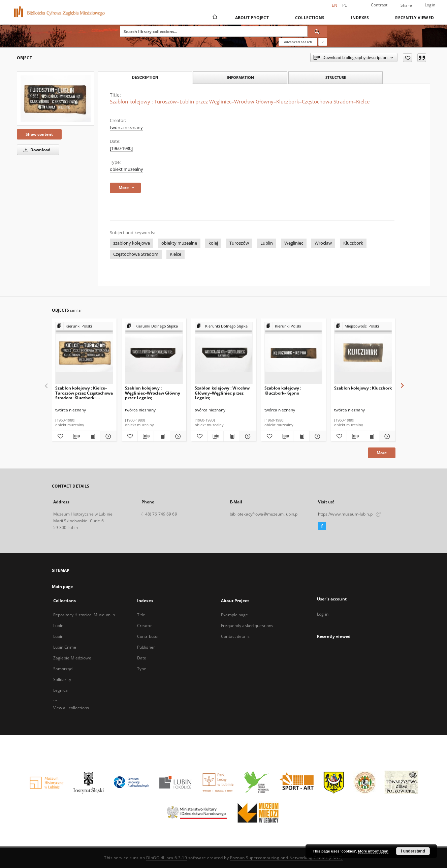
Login (430, 5)
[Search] (317, 31)
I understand (413, 851)
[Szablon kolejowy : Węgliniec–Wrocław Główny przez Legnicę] (154, 353)
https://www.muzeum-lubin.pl (349, 514)
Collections (310, 18)
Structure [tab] (336, 77)
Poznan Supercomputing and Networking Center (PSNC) (286, 858)
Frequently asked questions (247, 626)
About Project (252, 18)
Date (142, 658)
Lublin (267, 243)
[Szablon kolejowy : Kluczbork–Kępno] (293, 353)
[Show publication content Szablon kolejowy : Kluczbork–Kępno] (301, 436)
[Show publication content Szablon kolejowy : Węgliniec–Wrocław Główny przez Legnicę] (162, 436)
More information (373, 851)
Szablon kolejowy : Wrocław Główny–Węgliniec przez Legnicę (222, 393)
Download (36, 150)
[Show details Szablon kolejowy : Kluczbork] (386, 436)
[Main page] (214, 18)
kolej (213, 243)
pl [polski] (345, 5)
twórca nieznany (126, 128)
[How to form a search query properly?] (323, 42)
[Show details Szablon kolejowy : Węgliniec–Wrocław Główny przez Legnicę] (177, 436)
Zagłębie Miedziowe (72, 658)
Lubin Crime (65, 647)
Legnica (61, 690)
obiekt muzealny (126, 169)
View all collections (71, 708)
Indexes (360, 18)
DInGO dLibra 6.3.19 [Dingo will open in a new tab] (167, 858)
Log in (323, 614)
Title (141, 615)
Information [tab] (240, 77)
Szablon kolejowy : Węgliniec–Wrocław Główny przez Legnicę (153, 393)
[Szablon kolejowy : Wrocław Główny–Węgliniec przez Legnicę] (224, 353)
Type (142, 669)
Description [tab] (145, 77)
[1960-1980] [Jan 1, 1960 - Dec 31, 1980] (121, 148)
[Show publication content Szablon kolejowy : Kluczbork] (371, 436)
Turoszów (239, 243)
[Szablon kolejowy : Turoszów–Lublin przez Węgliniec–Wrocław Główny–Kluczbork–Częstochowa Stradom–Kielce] (56, 99)
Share (406, 5)
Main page (62, 586)
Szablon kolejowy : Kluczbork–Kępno (283, 390)
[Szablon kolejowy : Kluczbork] (363, 353)
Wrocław (323, 243)
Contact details (235, 636)
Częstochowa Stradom (136, 254)
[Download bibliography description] (76, 436)
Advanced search (298, 42)
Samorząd (63, 669)
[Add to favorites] (407, 58)
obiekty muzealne (179, 243)
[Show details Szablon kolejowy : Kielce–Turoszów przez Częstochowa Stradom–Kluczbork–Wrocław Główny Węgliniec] (107, 436)
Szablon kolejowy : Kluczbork (363, 388)
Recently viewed (414, 18)
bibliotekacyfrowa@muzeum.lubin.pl (264, 514)
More (382, 453)
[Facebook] (322, 526)
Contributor (148, 636)
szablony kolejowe (132, 243)
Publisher (146, 647)
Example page (234, 615)
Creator (145, 626)
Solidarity (62, 679)
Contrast (379, 5)
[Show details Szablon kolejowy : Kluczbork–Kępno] (316, 436)
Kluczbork (353, 243)
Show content (39, 134)
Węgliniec (294, 243)
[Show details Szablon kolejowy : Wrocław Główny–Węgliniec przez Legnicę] (247, 436)
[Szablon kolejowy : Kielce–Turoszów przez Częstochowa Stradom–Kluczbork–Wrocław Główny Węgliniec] (84, 353)
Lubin (58, 636)
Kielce (175, 254)
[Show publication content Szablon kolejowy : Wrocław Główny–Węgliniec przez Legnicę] (232, 436)
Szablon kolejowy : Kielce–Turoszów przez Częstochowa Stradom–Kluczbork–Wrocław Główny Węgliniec (84, 393)
